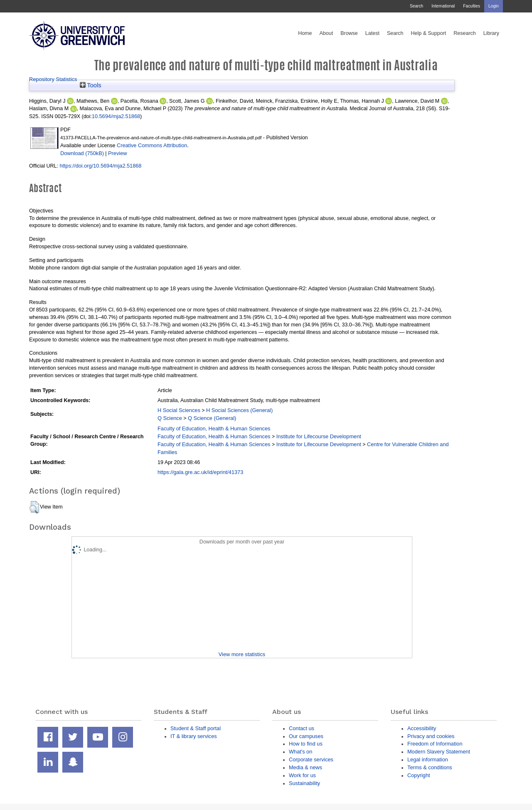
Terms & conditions (430, 767)
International (443, 6)
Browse (349, 33)
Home (305, 33)
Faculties (472, 6)
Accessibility (422, 728)
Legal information (428, 759)
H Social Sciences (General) (239, 410)
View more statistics (242, 654)
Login (494, 6)
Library (491, 33)
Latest (372, 33)
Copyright (419, 775)
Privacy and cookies (431, 736)
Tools (91, 85)
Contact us (302, 728)
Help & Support (429, 33)
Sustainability (304, 783)
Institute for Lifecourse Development (319, 436)
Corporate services (311, 759)
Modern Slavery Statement (439, 752)
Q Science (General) (212, 418)
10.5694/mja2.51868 (116, 116)
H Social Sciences (179, 410)
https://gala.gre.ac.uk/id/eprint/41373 (200, 472)
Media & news (305, 767)
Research (465, 33)
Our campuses (306, 736)
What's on (300, 752)
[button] (34, 507)
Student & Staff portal (196, 728)
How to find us (306, 744)
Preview (117, 153)
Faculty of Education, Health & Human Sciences (214, 428)
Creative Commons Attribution (152, 145)
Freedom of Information (435, 744)
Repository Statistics (53, 79)
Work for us (302, 775)
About (326, 33)
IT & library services (194, 736)
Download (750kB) (82, 153)
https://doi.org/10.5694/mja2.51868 (100, 166)
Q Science (170, 418)
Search (416, 6)
